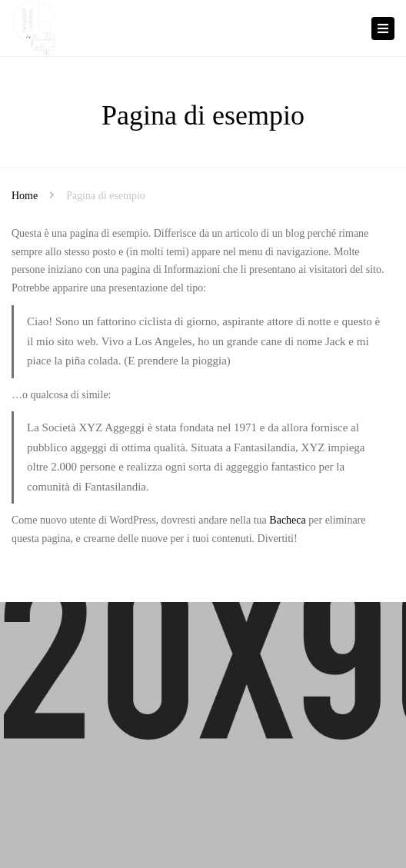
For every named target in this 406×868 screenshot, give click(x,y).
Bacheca (287, 520)
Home (25, 196)
